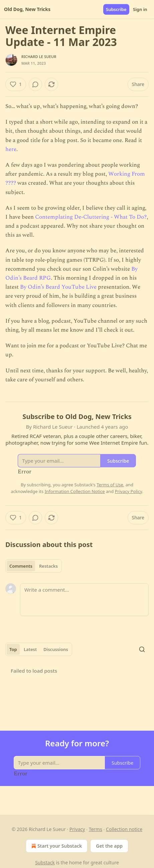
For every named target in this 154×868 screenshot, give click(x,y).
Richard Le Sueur (39, 56)
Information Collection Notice (75, 491)
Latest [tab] (30, 649)
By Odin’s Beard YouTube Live (58, 287)
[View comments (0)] (35, 84)
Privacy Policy (129, 491)
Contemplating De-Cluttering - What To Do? (91, 217)
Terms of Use (110, 485)
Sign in (140, 9)
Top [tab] (13, 649)
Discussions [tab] (56, 649)
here (11, 149)
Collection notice (124, 829)
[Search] (142, 649)
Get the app (109, 846)
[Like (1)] (16, 84)
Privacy (77, 829)
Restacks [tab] (48, 566)
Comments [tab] (21, 566)
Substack (45, 862)
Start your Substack (56, 846)
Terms (96, 829)
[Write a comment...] (84, 600)
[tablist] (34, 566)
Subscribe (116, 9)
